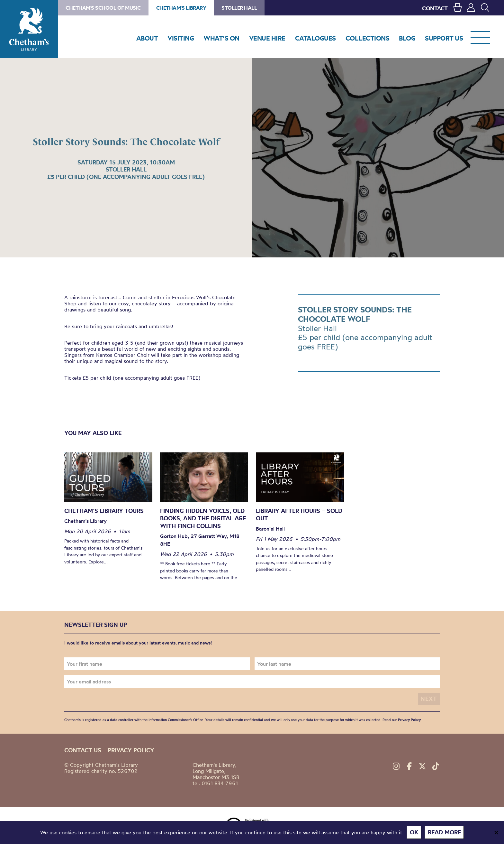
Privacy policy (131, 750)
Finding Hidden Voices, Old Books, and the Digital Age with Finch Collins (203, 518)
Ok (414, 832)
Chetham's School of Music (103, 8)
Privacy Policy (409, 720)
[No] (496, 832)
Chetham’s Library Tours (104, 511)
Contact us (83, 750)
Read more (444, 832)
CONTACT (435, 8)
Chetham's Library (29, 29)
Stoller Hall (239, 8)
